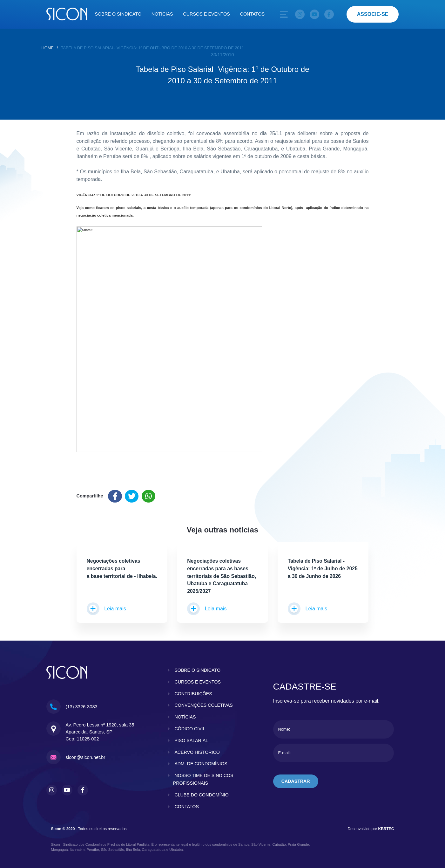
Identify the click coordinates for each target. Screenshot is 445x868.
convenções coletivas (204, 706)
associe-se (373, 14)
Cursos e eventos (206, 14)
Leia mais (106, 609)
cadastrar (296, 782)
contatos (187, 807)
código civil (190, 729)
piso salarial (191, 741)
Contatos (253, 14)
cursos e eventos (198, 682)
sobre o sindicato (198, 670)
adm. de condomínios (201, 764)
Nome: (284, 730)
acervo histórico (197, 753)
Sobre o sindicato (118, 14)
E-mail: (285, 753)
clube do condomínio (202, 795)
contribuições (193, 694)
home (48, 48)
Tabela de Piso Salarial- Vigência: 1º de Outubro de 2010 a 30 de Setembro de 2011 (152, 48)
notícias (185, 718)
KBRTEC (386, 829)
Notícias (162, 14)
